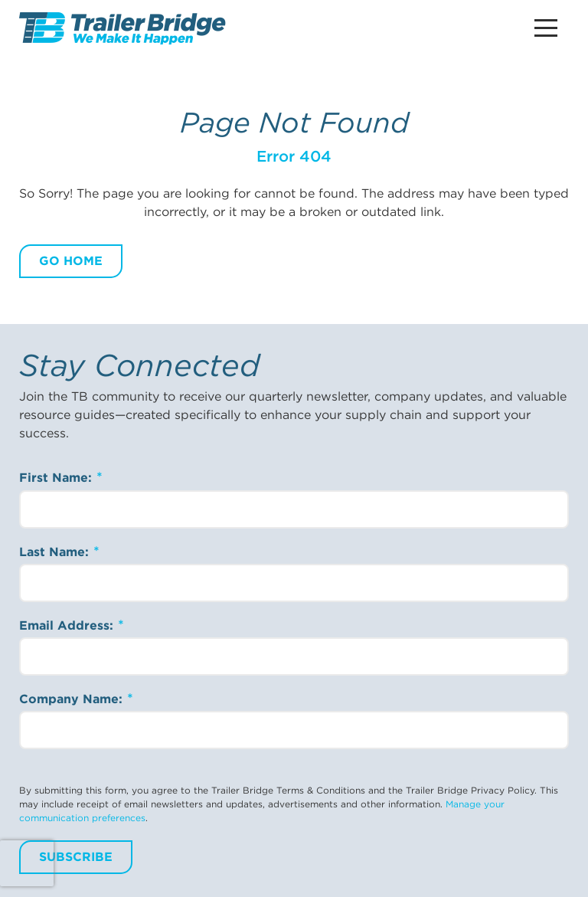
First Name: (57, 478)
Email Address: (68, 625)
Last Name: (56, 552)
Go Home (71, 261)
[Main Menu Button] (546, 28)
